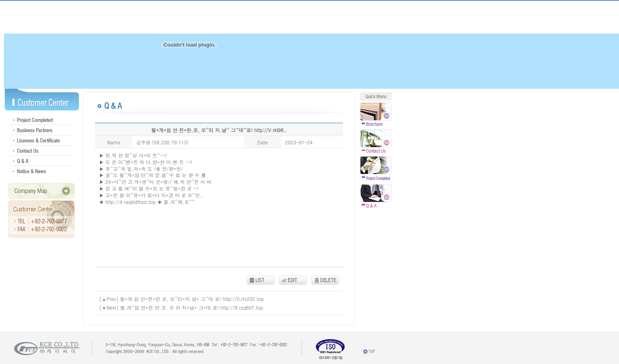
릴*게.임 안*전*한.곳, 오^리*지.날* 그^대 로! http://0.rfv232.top (192, 299)
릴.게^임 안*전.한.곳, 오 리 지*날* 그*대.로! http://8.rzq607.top (192, 307)
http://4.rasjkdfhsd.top (130, 202)
